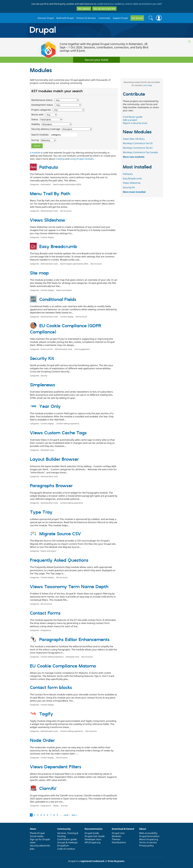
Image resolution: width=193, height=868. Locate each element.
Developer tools (47, 450)
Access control (47, 349)
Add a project (130, 120)
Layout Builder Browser (54, 459)
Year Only (50, 407)
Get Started (137, 18)
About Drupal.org (149, 839)
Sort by (35, 140)
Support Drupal (120, 18)
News (33, 829)
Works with (38, 115)
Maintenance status (42, 100)
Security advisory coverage (46, 129)
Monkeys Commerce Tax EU (138, 148)
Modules (116, 836)
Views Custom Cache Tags (58, 433)
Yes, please (84, 9)
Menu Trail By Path (50, 194)
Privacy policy (146, 846)
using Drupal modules (82, 159)
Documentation (94, 829)
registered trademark (92, 861)
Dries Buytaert (116, 861)
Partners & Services (86, 18)
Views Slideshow (48, 220)
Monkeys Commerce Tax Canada (140, 152)
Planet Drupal (37, 833)
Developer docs (93, 839)
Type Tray (41, 512)
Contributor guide (133, 117)
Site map (39, 273)
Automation (46, 184)
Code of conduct (66, 849)
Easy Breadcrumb (58, 247)
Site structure (66, 211)
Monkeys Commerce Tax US (138, 143)
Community (104, 18)
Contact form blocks (51, 688)
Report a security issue (135, 123)
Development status (42, 105)
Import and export (64, 290)
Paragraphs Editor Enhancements (74, 640)
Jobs (32, 849)
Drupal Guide (92, 833)
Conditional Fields (58, 300)
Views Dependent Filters (56, 767)
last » (74, 815)
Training (72, 833)
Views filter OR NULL (134, 139)
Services (62, 833)
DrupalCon (63, 846)
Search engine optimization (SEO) (67, 184)
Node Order (42, 741)
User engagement (82, 349)
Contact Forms (45, 613)
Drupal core (118, 833)
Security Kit (42, 359)
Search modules (40, 135)
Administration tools (49, 211)
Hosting (61, 836)
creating (60, 159)
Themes (116, 839)
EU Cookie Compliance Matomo (63, 666)
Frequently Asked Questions (59, 560)
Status (35, 119)
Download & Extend (123, 829)
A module (35, 153)
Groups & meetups (67, 842)
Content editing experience (68, 424)
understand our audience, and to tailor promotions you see (129, 4)
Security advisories (40, 846)
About (143, 829)
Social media (37, 836)
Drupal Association (149, 836)
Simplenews (43, 385)
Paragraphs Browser (51, 486)
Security (44, 376)
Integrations (46, 630)
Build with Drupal (65, 18)
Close (189, 41)
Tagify (46, 714)
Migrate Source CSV (60, 534)
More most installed (134, 192)
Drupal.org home (33, 18)
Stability (36, 124)
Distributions (119, 842)
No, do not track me (104, 9)
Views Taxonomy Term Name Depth (69, 587)
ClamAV (48, 789)
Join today (148, 85)
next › (67, 815)
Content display (47, 237)
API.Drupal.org (93, 842)
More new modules (134, 157)
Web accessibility (148, 833)
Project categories (41, 110)
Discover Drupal (46, 18)
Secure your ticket (96, 60)
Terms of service (148, 842)
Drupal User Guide (95, 836)
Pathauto (49, 167)
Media (56, 806)
